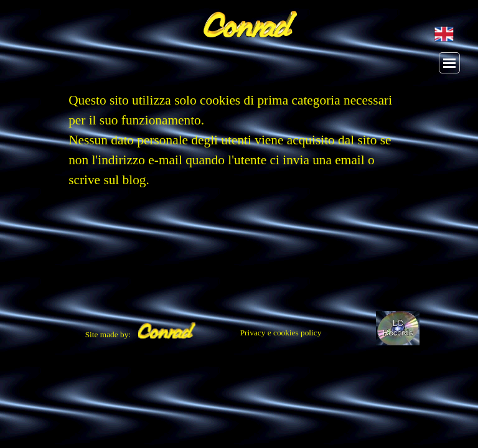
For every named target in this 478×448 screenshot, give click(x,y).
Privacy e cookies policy (281, 333)
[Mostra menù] (449, 63)
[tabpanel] (239, 146)
